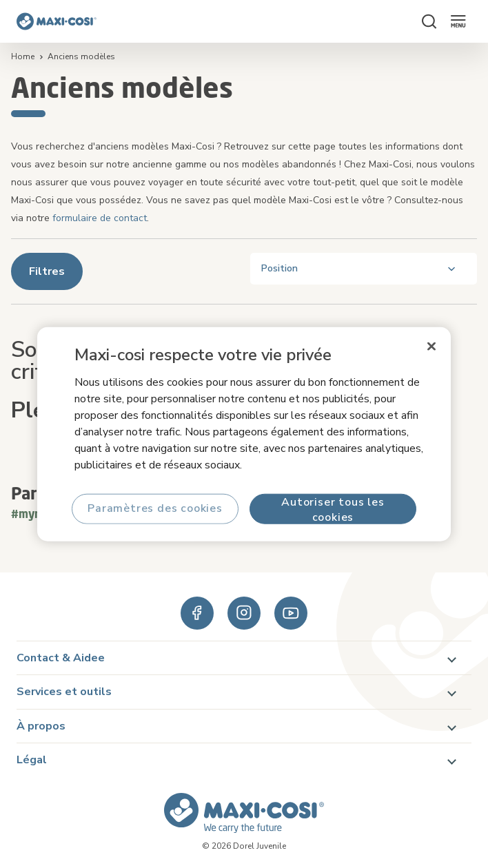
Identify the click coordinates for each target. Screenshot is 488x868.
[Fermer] (431, 347)
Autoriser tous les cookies (333, 509)
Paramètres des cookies (155, 508)
